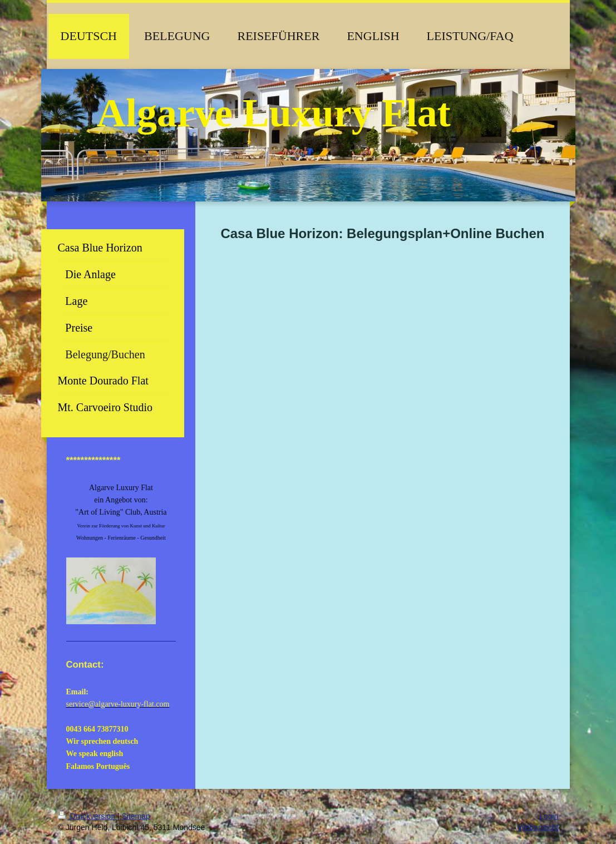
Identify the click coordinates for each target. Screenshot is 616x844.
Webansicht (538, 827)
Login (549, 816)
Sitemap (136, 816)
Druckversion (88, 816)
